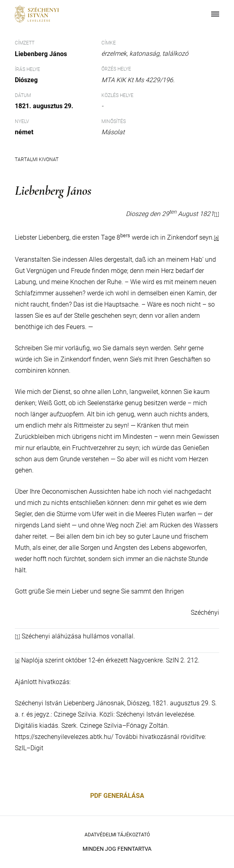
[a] (216, 238)
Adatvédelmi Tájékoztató (117, 835)
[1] (217, 214)
